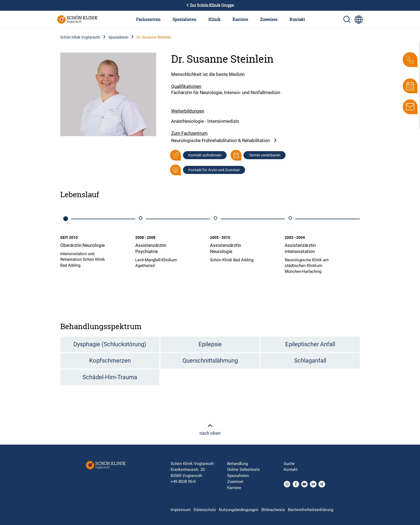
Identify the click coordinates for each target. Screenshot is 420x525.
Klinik (214, 19)
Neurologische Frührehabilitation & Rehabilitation (224, 141)
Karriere (240, 19)
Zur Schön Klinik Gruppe (210, 5)
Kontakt (297, 19)
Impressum (181, 510)
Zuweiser (269, 19)
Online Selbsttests (243, 470)
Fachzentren (148, 19)
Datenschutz (205, 510)
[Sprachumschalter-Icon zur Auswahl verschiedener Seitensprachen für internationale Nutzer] (359, 20)
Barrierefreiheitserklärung (311, 510)
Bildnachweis (273, 510)
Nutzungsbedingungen (239, 510)
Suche (289, 464)
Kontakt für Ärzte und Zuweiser (214, 170)
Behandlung (237, 464)
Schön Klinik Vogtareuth (80, 37)
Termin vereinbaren (265, 155)
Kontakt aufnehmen (205, 155)
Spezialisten (184, 19)
